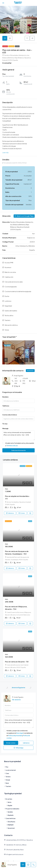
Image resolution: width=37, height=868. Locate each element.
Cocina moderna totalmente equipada (18, 291)
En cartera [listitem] (8, 799)
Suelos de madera (11, 311)
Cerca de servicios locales (14, 282)
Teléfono (6, 406)
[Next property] (30, 688)
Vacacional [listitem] (10, 828)
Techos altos (9, 315)
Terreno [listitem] (7, 777)
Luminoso (8, 301)
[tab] (5, 38)
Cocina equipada (11, 287)
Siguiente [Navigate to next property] (22, 687)
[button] (27, 38)
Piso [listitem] (6, 767)
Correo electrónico (10, 415)
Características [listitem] (10, 818)
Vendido (5, 46)
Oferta (17, 46)
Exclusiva (11, 46)
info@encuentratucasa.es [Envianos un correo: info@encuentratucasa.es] (15, 854)
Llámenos (10, 513)
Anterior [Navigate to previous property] (15, 687)
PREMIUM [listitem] (10, 825)
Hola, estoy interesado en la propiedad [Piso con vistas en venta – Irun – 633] (18, 435)
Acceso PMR (9, 263)
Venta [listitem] (9, 802)
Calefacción (9, 277)
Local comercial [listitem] (10, 770)
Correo (22, 513)
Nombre (5, 397)
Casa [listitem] (7, 773)
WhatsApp (19, 748)
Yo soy (5, 424)
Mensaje (5, 428)
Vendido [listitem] (9, 812)
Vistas (7, 330)
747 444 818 (16, 381)
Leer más (5, 152)
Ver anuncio (30, 371)
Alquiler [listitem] (9, 805)
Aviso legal (20, 733)
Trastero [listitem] (8, 786)
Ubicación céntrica (11, 325)
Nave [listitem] (6, 783)
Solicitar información (18, 450)
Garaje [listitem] (7, 780)
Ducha (7, 296)
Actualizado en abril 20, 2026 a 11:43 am (15, 163)
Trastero (7, 320)
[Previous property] (7, 688)
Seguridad (8, 306)
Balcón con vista (10, 272)
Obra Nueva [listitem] (11, 822)
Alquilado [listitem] (10, 815)
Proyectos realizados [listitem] (12, 809)
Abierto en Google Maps (24, 216)
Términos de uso (12, 445)
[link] (18, 475)
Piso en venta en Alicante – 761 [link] (17, 662)
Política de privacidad (15, 735)
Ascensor (8, 267)
